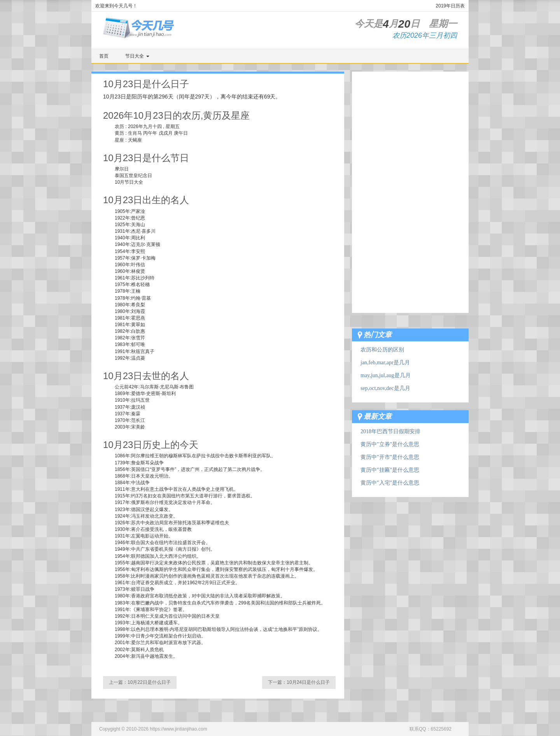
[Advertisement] (410, 188)
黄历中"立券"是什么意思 (390, 444)
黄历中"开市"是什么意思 (390, 457)
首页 (104, 56)
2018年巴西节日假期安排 (390, 431)
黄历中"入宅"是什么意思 (390, 483)
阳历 (137, 97)
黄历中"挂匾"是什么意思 (390, 470)
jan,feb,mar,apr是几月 (385, 363)
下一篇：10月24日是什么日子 (299, 682)
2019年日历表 (450, 6)
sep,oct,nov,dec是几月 (385, 388)
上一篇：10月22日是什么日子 (140, 682)
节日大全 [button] (137, 56)
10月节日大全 (129, 182)
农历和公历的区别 (382, 350)
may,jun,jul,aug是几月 (386, 375)
